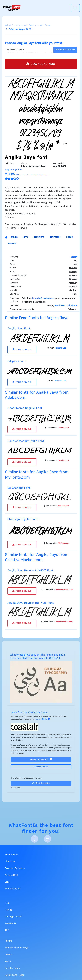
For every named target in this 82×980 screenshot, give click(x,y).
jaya (26, 237)
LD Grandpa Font (19, 488)
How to (9, 910)
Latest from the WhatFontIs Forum (29, 712)
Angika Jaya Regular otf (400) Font (31, 603)
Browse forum (41, 767)
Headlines (60, 306)
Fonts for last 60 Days (17, 948)
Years (8, 961)
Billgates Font (17, 361)
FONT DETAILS (22, 350)
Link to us (10, 861)
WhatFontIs (13, 25)
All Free (45, 25)
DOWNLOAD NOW (41, 64)
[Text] (29, 50)
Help (7, 903)
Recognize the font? (41, 759)
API (7, 930)
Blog (7, 882)
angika (14, 237)
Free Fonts (10, 924)
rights (69, 237)
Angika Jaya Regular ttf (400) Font (30, 571)
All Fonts (30, 25)
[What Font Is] (12, 8)
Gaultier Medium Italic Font (26, 441)
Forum (8, 941)
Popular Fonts (12, 968)
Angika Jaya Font (19, 329)
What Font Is (11, 855)
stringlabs (55, 237)
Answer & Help (43, 719)
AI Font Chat (11, 875)
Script (74, 257)
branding (37, 298)
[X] (48, 839)
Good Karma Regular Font (25, 408)
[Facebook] (35, 839)
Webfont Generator (41, 783)
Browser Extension (15, 868)
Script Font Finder (15, 975)
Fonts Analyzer (13, 889)
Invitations (71, 306)
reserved (12, 244)
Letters (9, 955)
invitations (48, 298)
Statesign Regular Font (23, 519)
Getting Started (13, 917)
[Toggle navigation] (75, 8)
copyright (39, 237)
